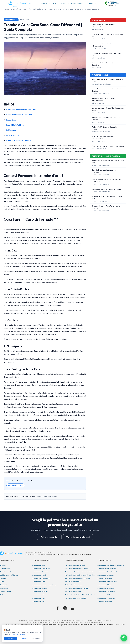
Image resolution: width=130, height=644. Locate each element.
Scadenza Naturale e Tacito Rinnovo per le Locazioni (106, 207)
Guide (2, 582)
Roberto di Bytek (28, 496)
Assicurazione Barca (39, 601)
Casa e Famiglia (36, 9)
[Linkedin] (73, 608)
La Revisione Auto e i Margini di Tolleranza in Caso (107, 54)
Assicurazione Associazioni (106, 588)
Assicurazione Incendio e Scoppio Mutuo (45, 585)
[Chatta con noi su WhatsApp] (124, 638)
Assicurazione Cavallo (39, 582)
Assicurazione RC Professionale (75, 565)
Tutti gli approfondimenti (78, 537)
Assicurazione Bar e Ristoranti (107, 582)
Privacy (22, 634)
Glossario (3, 578)
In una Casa (11, 120)
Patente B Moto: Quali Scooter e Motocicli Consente (106, 119)
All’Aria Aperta (12, 135)
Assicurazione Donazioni (40, 572)
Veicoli (64, 4)
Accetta (11, 639)
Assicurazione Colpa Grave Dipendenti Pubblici (80, 595)
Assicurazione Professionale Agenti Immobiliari (80, 575)
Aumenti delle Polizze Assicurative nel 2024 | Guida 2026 (107, 181)
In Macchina (11, 130)
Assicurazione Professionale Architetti (77, 578)
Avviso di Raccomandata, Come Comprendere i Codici (108, 80)
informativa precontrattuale (102, 624)
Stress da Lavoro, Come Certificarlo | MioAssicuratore (104, 26)
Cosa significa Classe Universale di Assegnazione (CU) (108, 35)
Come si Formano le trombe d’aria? (21, 110)
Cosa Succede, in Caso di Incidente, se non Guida (108, 146)
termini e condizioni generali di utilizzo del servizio (77, 624)
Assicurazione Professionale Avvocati (77, 568)
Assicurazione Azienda (105, 601)
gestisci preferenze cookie (52, 624)
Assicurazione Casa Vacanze (106, 575)
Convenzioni (4, 588)
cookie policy (38, 624)
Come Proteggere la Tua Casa (19, 140)
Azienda (90, 4)
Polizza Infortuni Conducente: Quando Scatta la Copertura (108, 64)
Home (7, 9)
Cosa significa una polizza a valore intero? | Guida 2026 (106, 171)
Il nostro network (6, 592)
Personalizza (36, 639)
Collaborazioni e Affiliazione (9, 575)
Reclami (2, 595)
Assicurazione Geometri (73, 582)
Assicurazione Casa (39, 565)
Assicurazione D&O (104, 595)
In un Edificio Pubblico (15, 125)
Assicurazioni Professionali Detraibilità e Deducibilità (105, 128)
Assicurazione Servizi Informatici (75, 598)
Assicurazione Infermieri (73, 592)
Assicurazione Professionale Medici (76, 588)
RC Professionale (77, 4)
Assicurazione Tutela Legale (106, 598)
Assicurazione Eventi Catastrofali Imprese (111, 565)
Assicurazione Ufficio (104, 585)
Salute (54, 4)
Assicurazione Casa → (15, 485)
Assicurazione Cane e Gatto (41, 578)
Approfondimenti (19, 9)
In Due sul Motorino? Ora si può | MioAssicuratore (103, 138)
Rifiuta (24, 639)
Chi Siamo (3, 565)
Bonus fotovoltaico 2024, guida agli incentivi (107, 189)
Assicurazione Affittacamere (107, 568)
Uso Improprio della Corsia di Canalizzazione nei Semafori (108, 109)
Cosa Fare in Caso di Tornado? (19, 115)
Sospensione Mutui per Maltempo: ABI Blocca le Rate (108, 162)
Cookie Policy (15, 634)
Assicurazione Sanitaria (40, 588)
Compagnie (4, 585)
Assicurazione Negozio (105, 578)
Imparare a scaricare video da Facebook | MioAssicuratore (106, 45)
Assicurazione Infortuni (40, 592)
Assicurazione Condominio (106, 592)
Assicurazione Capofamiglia (41, 568)
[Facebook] (58, 608)
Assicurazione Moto (39, 598)
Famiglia (44, 4)
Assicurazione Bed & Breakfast (107, 572)
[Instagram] (65, 608)
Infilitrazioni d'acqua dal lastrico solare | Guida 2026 (107, 198)
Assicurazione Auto (39, 595)
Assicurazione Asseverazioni (74, 585)
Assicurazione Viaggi (39, 575)
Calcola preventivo (49, 537)
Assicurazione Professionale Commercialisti (79, 572)
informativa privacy (27, 624)
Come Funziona (5, 568)
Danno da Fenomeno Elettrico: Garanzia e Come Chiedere (108, 90)
